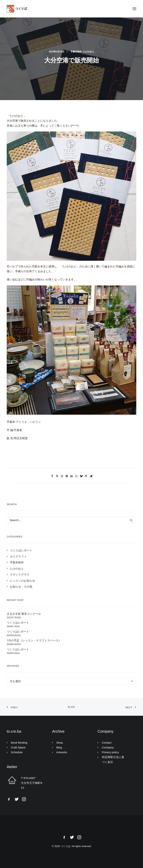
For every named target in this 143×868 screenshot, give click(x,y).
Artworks (62, 752)
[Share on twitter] (57, 476)
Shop (60, 743)
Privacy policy (110, 752)
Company (108, 747)
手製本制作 (76, 52)
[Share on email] (91, 476)
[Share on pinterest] (67, 476)
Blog (71, 707)
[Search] (71, 520)
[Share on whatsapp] (76, 476)
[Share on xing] (86, 476)
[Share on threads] (62, 476)
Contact (107, 743)
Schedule (17, 752)
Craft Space (18, 747)
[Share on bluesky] (81, 476)
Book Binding (19, 743)
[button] (134, 9)
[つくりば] (71, 9)
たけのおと (89, 52)
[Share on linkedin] (71, 476)
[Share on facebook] (52, 476)
